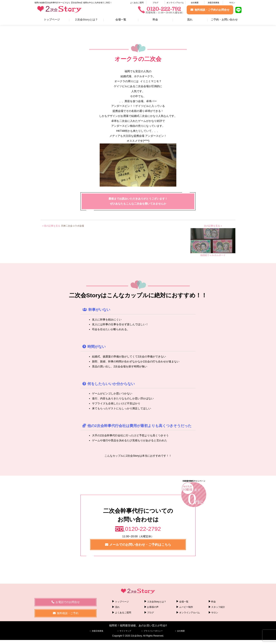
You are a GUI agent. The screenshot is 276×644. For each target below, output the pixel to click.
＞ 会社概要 (180, 631)
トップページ (52, 20)
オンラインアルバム (175, 3)
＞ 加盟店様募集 (96, 631)
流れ (190, 20)
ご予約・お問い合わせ (224, 20)
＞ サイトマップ (124, 631)
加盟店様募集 (214, 3)
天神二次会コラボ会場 (72, 226)
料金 (155, 20)
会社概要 (195, 3)
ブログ (155, 3)
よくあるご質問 (137, 3)
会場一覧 (121, 20)
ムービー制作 (186, 607)
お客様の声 (153, 607)
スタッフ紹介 (218, 607)
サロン (232, 3)
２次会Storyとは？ (86, 20)
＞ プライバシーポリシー (152, 631)
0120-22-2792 (143, 529)
